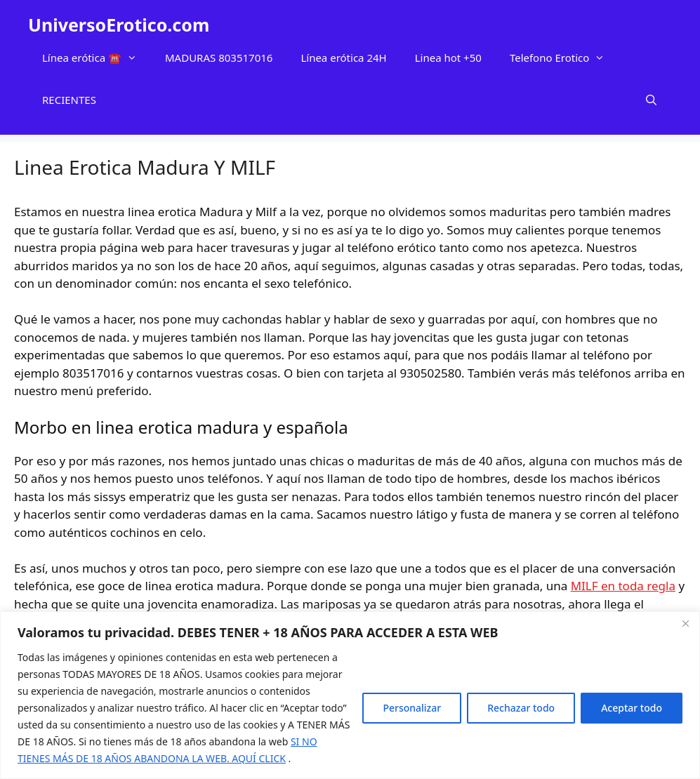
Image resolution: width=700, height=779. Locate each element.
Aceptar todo (632, 708)
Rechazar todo (521, 708)
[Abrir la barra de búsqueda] (651, 100)
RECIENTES (69, 100)
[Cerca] (685, 623)
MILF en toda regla (623, 586)
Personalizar (412, 708)
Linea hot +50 (448, 58)
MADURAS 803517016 (219, 58)
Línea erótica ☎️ (97, 58)
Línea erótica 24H (343, 58)
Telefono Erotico (564, 58)
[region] (350, 695)
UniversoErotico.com (119, 25)
